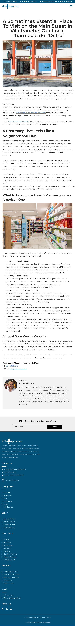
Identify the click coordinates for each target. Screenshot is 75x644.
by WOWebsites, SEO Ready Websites (37, 622)
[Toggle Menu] (71, 6)
